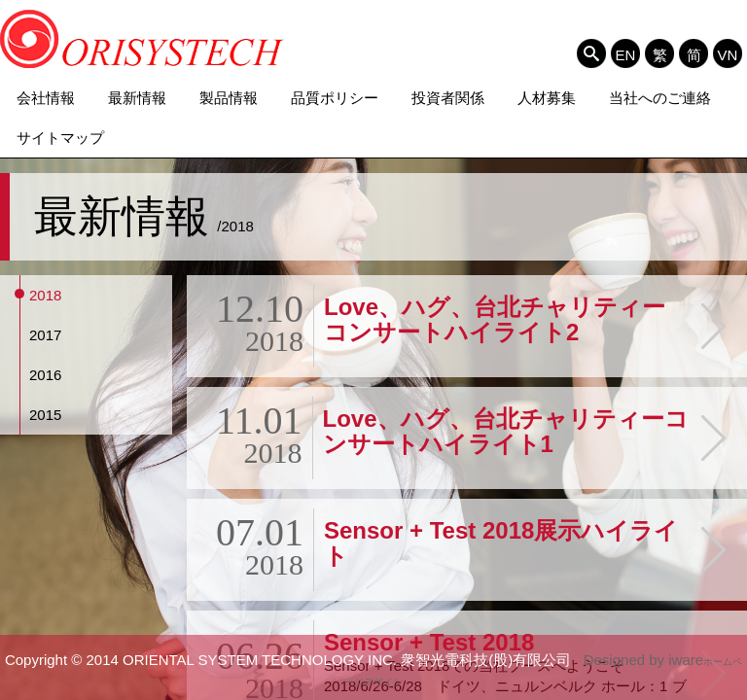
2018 (45, 295)
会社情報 (46, 98)
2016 (45, 375)
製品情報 (229, 98)
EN (626, 54)
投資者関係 (448, 98)
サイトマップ (60, 138)
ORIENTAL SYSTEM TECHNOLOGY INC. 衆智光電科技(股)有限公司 (142, 39)
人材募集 (547, 98)
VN (728, 54)
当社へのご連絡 (660, 98)
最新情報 (137, 98)
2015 (45, 415)
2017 (45, 335)
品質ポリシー (335, 98)
